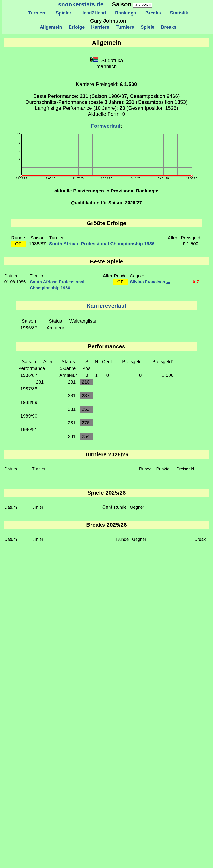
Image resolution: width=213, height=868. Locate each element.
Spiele (147, 27)
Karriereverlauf (107, 306)
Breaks (153, 13)
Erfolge (77, 27)
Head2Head (93, 13)
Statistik (179, 13)
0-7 (196, 282)
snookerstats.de (81, 4)
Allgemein (51, 27)
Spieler (64, 13)
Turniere (37, 13)
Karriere (100, 27)
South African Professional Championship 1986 (102, 244)
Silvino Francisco (150, 282)
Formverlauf (106, 126)
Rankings (126, 13)
